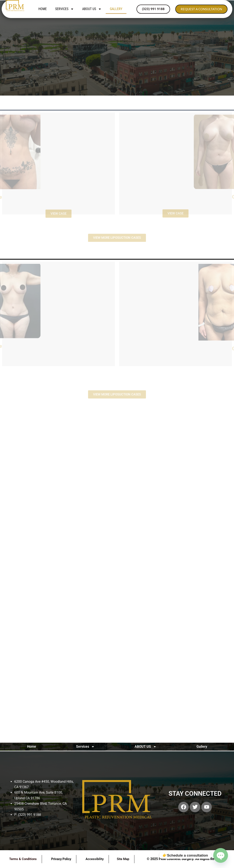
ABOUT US (92, 9)
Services (64, 9)
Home (43, 9)
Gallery (116, 9)
